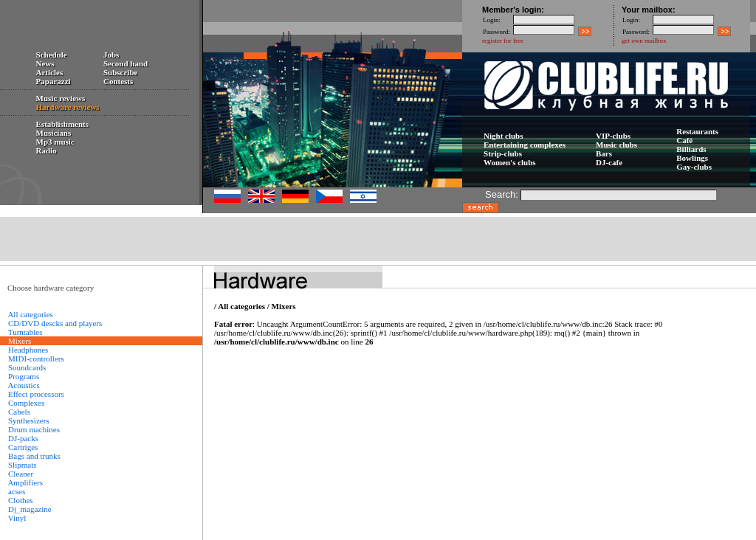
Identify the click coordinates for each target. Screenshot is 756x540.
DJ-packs (23, 438)
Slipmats (23, 465)
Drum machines (34, 429)
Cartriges (23, 447)
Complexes (27, 403)
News (45, 63)
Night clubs (504, 136)
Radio (47, 150)
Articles (50, 72)
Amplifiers (25, 482)
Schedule (52, 55)
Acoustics (23, 385)
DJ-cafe (609, 162)
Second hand (126, 63)
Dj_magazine (30, 509)
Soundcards (27, 367)
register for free (503, 41)
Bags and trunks (34, 456)
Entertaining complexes (525, 145)
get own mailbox (644, 41)
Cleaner (21, 474)
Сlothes (21, 500)
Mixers (284, 306)
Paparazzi (54, 81)
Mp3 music (55, 142)
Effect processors (36, 394)
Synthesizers (29, 420)
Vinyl (17, 518)
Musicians (54, 133)
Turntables (25, 332)
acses (17, 491)
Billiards (691, 149)
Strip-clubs (503, 153)
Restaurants (697, 131)
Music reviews (61, 98)
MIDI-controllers (36, 359)
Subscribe (120, 72)
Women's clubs (510, 162)
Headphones (28, 350)
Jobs (111, 55)
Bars (604, 153)
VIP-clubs (613, 136)
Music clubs (616, 145)
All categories (30, 314)
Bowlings (692, 158)
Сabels (19, 412)
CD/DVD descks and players (55, 323)
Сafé (684, 140)
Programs (24, 376)
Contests (118, 81)
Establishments (63, 124)
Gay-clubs (694, 167)
